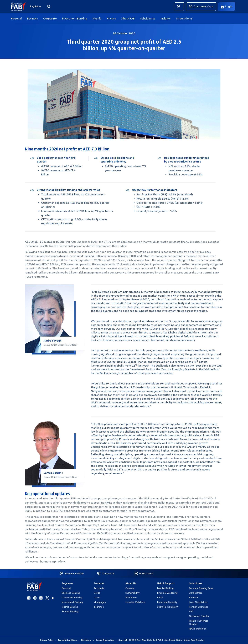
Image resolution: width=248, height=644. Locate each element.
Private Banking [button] (70, 611)
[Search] (49, 7)
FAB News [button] (131, 597)
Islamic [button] (97, 19)
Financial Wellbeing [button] (167, 593)
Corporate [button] (50, 19)
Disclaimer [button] (86, 640)
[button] (21, 7)
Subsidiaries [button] (148, 19)
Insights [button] (166, 19)
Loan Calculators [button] (198, 602)
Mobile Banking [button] (165, 588)
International (184, 19)
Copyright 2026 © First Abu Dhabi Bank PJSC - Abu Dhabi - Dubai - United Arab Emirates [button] (161, 640)
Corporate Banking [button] (72, 597)
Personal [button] (16, 19)
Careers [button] (130, 588)
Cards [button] (97, 593)
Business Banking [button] (71, 593)
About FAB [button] (128, 19)
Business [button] (32, 19)
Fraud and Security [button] (167, 602)
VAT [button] (191, 611)
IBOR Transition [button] (198, 629)
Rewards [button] (194, 597)
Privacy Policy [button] (47, 640)
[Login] (227, 7)
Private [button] (111, 19)
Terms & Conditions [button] (68, 640)
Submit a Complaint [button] (168, 607)
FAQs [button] (160, 597)
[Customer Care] (201, 7)
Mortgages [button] (100, 602)
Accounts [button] (99, 588)
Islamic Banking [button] (70, 607)
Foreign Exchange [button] (199, 607)
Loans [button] (97, 597)
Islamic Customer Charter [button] (198, 622)
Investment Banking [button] (75, 19)
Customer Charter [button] (199, 616)
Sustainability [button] (132, 593)
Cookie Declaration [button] (105, 640)
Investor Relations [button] (135, 602)
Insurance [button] (99, 607)
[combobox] (34, 7)
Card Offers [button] (196, 593)
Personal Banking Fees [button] (201, 588)
